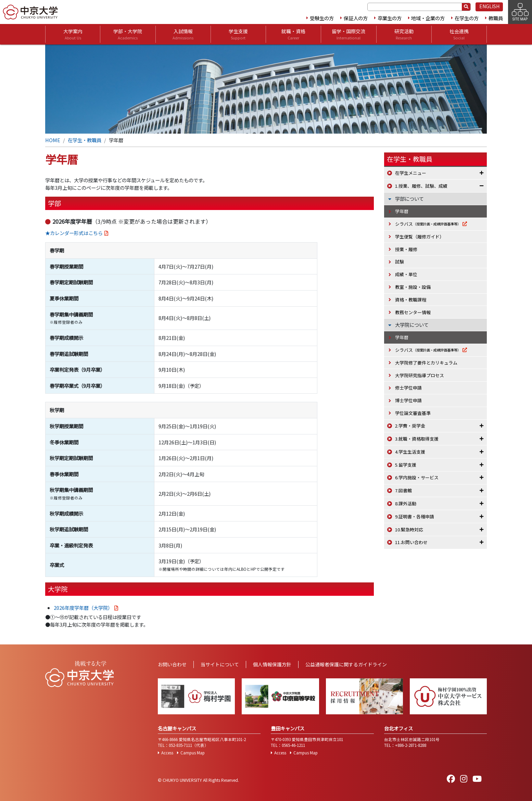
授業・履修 (406, 249)
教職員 (496, 18)
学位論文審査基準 (413, 413)
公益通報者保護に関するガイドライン (346, 664)
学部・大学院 (128, 34)
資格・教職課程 (411, 300)
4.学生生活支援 (410, 452)
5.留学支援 (406, 465)
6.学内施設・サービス (417, 477)
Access (167, 753)
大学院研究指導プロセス (420, 375)
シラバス (428, 224)
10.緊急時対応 (409, 529)
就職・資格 (293, 34)
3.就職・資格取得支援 (417, 439)
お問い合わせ (172, 664)
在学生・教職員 (85, 140)
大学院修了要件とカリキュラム (426, 363)
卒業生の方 (390, 18)
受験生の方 (322, 18)
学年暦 (402, 211)
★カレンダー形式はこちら (74, 233)
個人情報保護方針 (272, 664)
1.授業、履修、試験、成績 (421, 186)
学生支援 (238, 34)
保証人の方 (356, 18)
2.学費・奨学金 (410, 426)
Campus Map (193, 753)
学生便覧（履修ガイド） (420, 237)
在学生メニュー (411, 173)
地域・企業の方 (428, 18)
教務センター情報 (413, 312)
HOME (53, 140)
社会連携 (459, 34)
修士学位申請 (408, 388)
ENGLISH (489, 6)
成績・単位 (406, 274)
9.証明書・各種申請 (415, 516)
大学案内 (73, 34)
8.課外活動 (406, 503)
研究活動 (404, 34)
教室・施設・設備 (413, 287)
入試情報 (183, 34)
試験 (400, 262)
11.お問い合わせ (411, 542)
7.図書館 (403, 490)
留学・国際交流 (349, 34)
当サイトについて (220, 664)
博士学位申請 (408, 400)
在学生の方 (467, 18)
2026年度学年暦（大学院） (83, 608)
